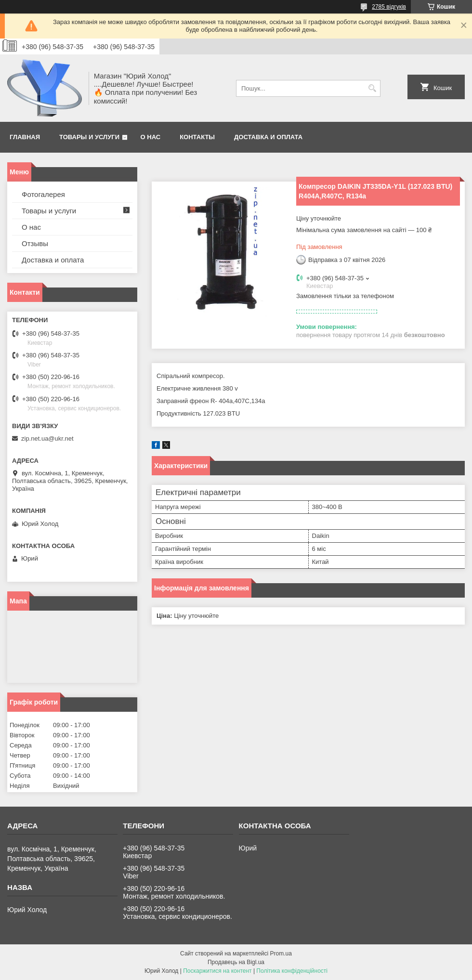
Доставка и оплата (268, 137)
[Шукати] (372, 88)
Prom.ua (281, 954)
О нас (151, 137)
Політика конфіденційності (292, 971)
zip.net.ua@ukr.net (47, 438)
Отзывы (35, 243)
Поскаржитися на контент (217, 971)
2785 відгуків (389, 7)
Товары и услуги (89, 137)
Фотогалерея (43, 194)
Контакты (197, 137)
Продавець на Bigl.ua (236, 962)
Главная (25, 137)
